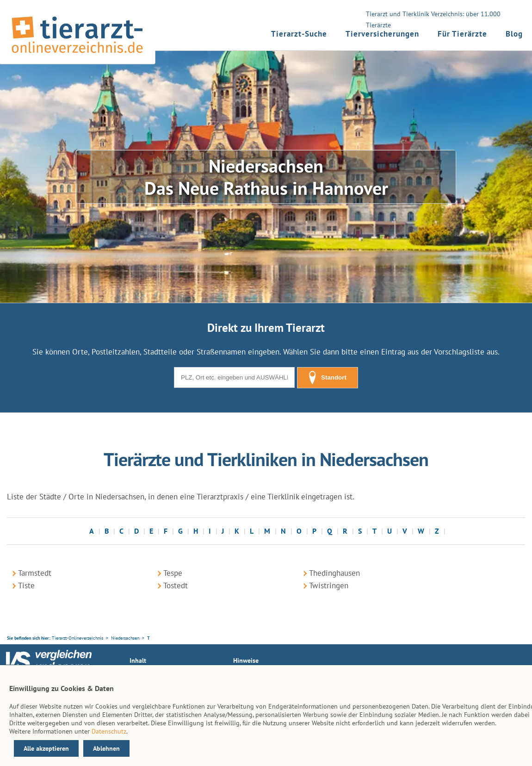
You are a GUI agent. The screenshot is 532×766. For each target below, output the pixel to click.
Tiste (26, 585)
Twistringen (329, 585)
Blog (514, 34)
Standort (328, 378)
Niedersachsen (125, 638)
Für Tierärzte (462, 34)
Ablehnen (106, 748)
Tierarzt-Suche (299, 34)
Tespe (173, 573)
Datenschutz (109, 731)
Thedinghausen (334, 573)
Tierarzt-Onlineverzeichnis (77, 638)
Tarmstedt (35, 573)
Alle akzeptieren (46, 748)
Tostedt (176, 585)
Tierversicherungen (382, 34)
